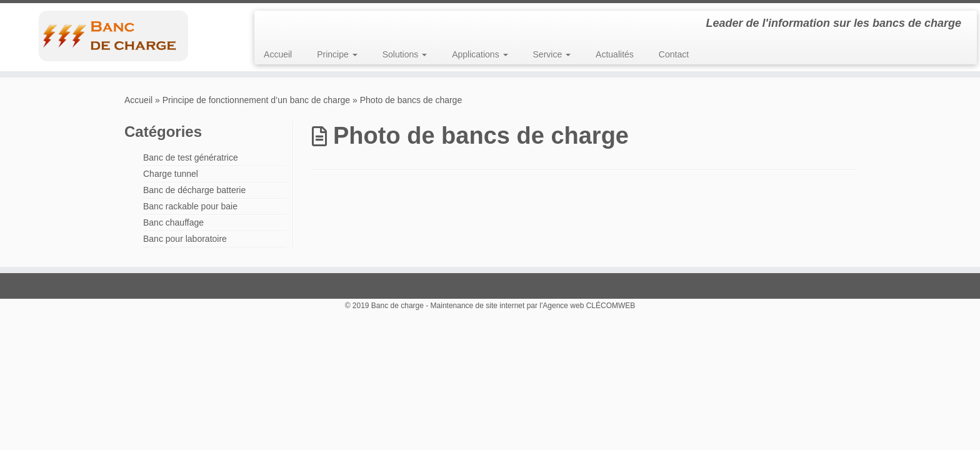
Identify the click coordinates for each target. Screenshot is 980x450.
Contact (674, 54)
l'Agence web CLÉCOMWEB (587, 306)
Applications (480, 54)
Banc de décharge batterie (194, 190)
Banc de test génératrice (191, 157)
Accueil (278, 54)
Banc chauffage (173, 222)
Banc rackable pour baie (190, 206)
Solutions (405, 54)
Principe (337, 54)
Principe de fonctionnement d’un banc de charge (256, 100)
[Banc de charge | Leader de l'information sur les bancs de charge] (113, 36)
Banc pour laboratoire (185, 239)
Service (552, 54)
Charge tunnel (171, 174)
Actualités (615, 54)
